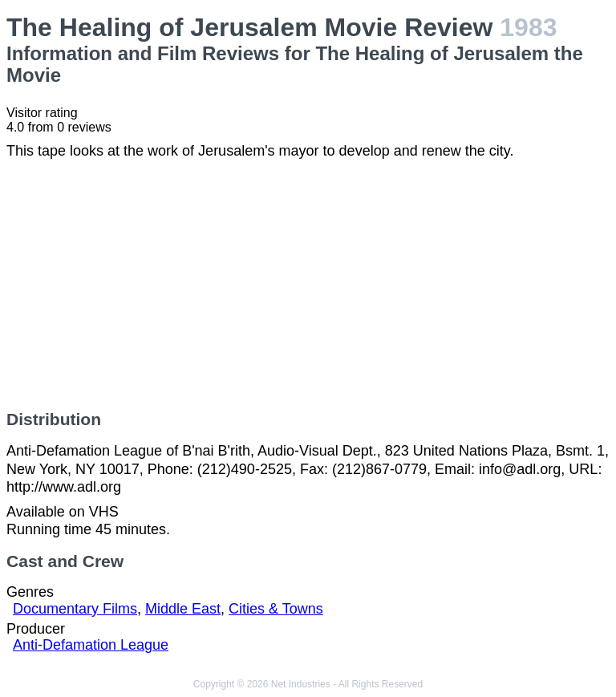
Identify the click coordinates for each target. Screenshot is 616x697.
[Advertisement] (308, 285)
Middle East (183, 609)
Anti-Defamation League (91, 645)
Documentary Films (75, 609)
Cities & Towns (276, 609)
